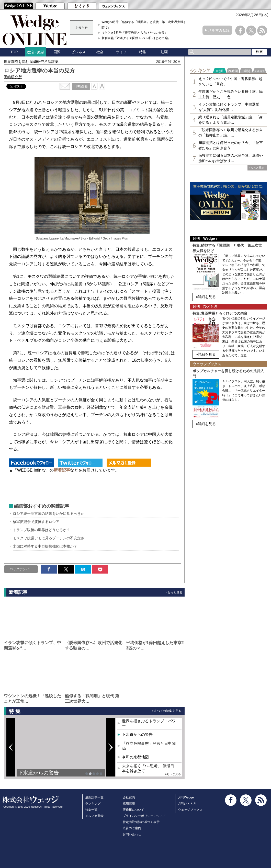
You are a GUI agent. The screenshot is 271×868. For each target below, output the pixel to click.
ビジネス (78, 52)
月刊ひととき (187, 804)
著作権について (133, 810)
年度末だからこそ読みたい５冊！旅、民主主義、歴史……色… (231, 94)
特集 (143, 52)
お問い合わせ (132, 834)
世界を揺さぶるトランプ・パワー (149, 723)
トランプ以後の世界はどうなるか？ (41, 530)
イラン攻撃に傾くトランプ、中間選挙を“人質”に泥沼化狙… (229, 107)
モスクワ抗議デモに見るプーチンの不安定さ (49, 538)
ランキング (93, 804)
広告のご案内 (132, 828)
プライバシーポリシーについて (144, 816)
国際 (57, 52)
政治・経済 (36, 52)
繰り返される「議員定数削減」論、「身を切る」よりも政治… (231, 120)
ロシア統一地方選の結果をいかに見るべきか (49, 513)
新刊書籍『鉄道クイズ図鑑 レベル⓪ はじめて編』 (136, 38)
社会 (100, 52)
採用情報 (129, 804)
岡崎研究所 (13, 77)
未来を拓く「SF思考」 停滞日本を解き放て (148, 768)
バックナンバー (21, 569)
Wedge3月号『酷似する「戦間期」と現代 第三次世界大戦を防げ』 (144, 25)
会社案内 (129, 797)
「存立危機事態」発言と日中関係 (149, 746)
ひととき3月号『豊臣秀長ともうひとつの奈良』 (135, 33)
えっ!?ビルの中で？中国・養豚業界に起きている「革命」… (230, 81)
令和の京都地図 (135, 757)
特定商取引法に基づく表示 (141, 822)
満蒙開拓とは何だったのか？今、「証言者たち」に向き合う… (231, 145)
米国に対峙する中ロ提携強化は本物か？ (45, 546)
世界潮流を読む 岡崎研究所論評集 (31, 62)
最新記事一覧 (94, 797)
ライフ (121, 52)
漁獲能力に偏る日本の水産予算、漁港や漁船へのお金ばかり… (231, 158)
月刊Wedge (186, 797)
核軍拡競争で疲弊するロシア (36, 522)
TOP (14, 52)
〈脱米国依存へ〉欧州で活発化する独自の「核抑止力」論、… (231, 133)
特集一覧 (91, 810)
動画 (164, 52)
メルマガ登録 (219, 30)
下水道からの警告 (38, 773)
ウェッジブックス (190, 810)
